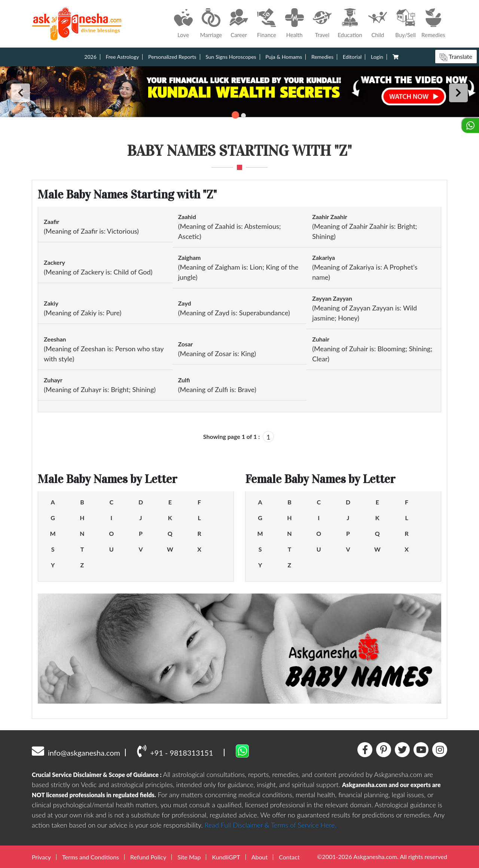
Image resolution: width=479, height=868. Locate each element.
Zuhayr (53, 380)
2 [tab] (243, 116)
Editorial (352, 57)
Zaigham (190, 257)
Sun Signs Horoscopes (231, 57)
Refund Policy (148, 857)
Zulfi (184, 380)
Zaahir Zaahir (329, 217)
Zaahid (187, 217)
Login (377, 57)
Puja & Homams (284, 57)
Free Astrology (122, 57)
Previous (21, 93)
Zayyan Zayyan (332, 298)
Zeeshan (55, 339)
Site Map (189, 857)
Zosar (186, 344)
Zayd (185, 303)
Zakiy (51, 303)
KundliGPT (226, 857)
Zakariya (324, 257)
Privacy (41, 857)
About (260, 857)
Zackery (54, 262)
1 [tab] (235, 115)
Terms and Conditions (91, 857)
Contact (289, 857)
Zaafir (51, 221)
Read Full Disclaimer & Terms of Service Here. (271, 825)
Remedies (322, 57)
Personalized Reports (172, 57)
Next (458, 93)
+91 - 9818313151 (175, 751)
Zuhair (321, 339)
